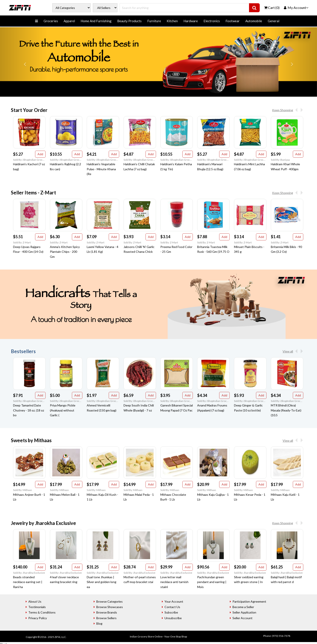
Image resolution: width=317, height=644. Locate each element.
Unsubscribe (173, 618)
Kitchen (172, 21)
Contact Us (172, 607)
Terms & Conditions (42, 612)
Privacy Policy (38, 618)
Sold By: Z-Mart (22, 242)
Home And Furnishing (96, 21)
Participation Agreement (249, 601)
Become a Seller (243, 607)
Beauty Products (129, 21)
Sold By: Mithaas (23, 490)
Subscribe (171, 612)
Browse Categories (109, 601)
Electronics (212, 21)
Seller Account (242, 618)
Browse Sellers (106, 618)
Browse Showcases (110, 607)
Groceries (51, 21)
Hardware (191, 21)
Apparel (69, 21)
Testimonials (37, 607)
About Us (35, 601)
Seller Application (244, 612)
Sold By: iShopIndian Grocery (29, 160)
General (274, 21)
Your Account (174, 601)
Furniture (154, 21)
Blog (99, 623)
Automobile (254, 21)
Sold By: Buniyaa (280, 160)
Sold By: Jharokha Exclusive (29, 573)
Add (40, 154)
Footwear (233, 21)
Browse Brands (107, 612)
